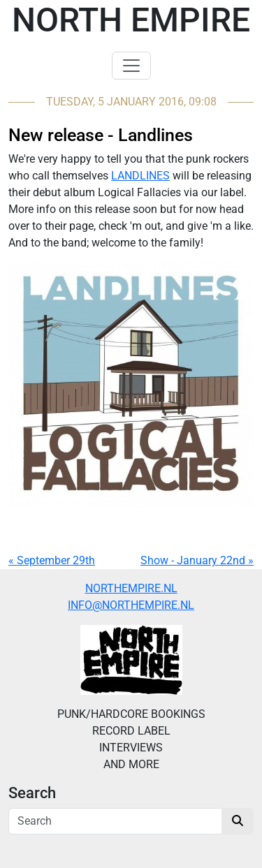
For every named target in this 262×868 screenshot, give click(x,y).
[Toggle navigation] (131, 66)
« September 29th (52, 560)
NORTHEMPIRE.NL (131, 588)
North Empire (131, 20)
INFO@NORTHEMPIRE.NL (131, 605)
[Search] (115, 821)
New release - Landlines (101, 135)
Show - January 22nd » (197, 560)
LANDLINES (140, 176)
